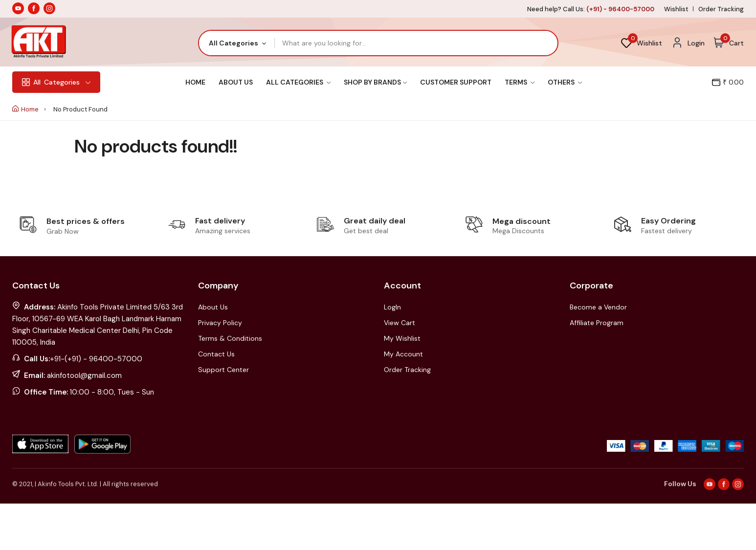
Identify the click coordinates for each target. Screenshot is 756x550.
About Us (236, 82)
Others (565, 82)
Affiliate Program (597, 323)
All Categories (298, 82)
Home (195, 82)
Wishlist (676, 9)
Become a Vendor (598, 307)
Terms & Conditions (230, 338)
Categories (56, 82)
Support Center (223, 370)
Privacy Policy (220, 323)
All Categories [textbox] (233, 43)
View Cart (400, 323)
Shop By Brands (375, 82)
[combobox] (237, 43)
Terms (520, 82)
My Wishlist (402, 338)
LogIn (392, 307)
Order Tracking (721, 9)
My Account (403, 354)
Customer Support (456, 82)
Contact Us (216, 354)
